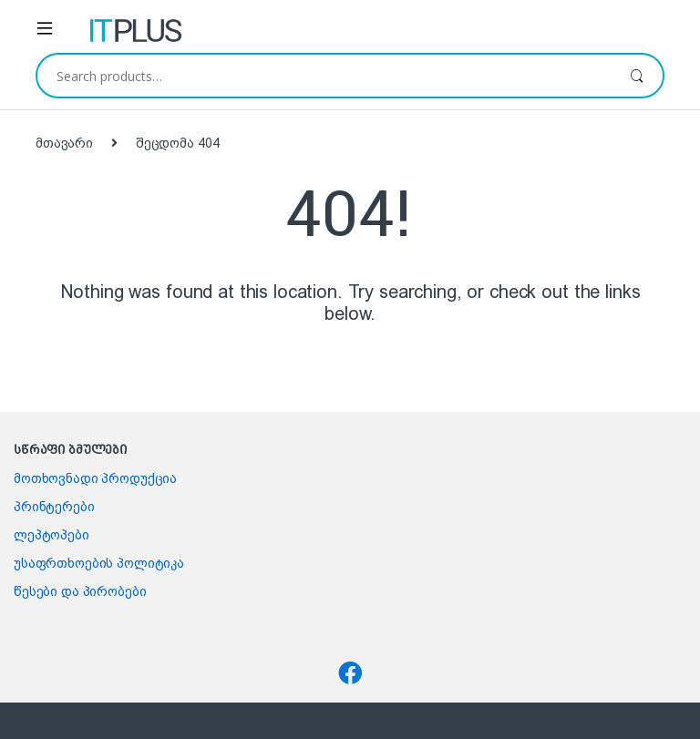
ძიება (637, 76)
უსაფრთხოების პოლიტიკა (99, 563)
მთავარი (64, 143)
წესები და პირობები (80, 591)
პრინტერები (54, 507)
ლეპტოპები (51, 535)
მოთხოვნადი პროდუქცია (95, 478)
